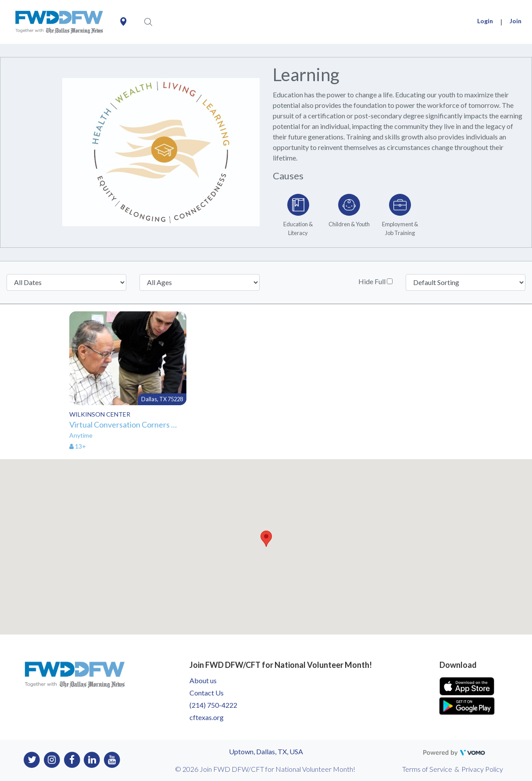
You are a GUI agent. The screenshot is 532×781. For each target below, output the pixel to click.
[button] (266, 539)
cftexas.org (207, 717)
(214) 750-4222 (213, 705)
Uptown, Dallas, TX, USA (266, 751)
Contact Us (207, 693)
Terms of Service (427, 769)
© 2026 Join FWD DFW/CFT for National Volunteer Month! (265, 769)
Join (516, 21)
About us (203, 680)
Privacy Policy (482, 769)
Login (485, 21)
